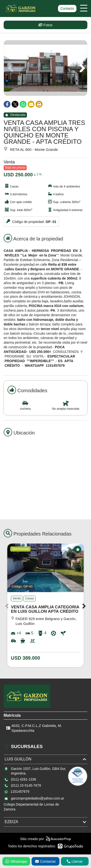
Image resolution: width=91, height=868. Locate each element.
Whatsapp (16, 861)
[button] (81, 68)
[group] (45, 68)
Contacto (67, 9)
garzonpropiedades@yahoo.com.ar (37, 798)
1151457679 (20, 791)
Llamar (75, 861)
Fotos (46, 25)
